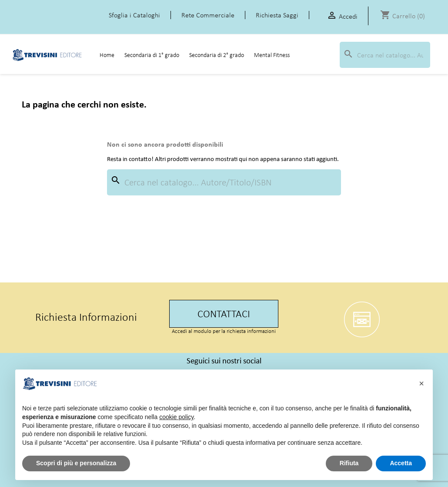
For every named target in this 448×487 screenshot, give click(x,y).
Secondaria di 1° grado (152, 55)
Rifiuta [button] (349, 463)
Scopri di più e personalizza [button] (76, 463)
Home (107, 55)
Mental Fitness (272, 55)
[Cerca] (385, 55)
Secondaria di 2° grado (217, 55)
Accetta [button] (401, 463)
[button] (421, 383)
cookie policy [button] (176, 417)
